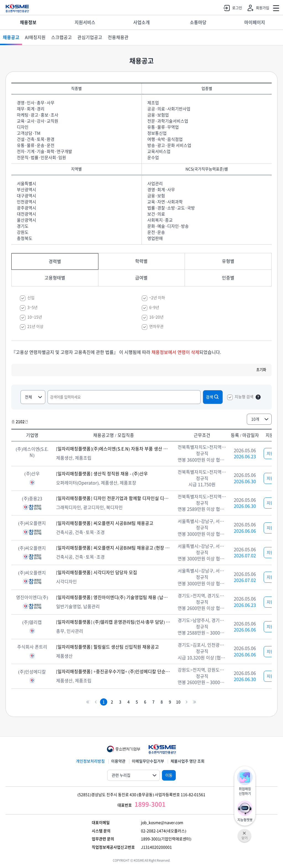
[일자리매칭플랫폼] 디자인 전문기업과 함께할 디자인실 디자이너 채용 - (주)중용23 (114, 498)
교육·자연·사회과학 (165, 202)
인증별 (228, 278)
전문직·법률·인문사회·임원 (41, 158)
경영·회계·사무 (161, 190)
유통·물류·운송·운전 (36, 145)
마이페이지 (255, 22)
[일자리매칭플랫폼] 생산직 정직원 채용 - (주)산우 (102, 474)
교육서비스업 (159, 151)
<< (87, 702)
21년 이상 (35, 327)
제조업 (153, 103)
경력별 (55, 261)
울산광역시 (27, 220)
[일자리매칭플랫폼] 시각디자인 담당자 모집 (97, 572)
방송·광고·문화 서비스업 (169, 145)
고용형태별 (55, 278)
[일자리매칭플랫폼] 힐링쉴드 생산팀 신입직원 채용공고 (108, 647)
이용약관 (118, 761)
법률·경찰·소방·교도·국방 (171, 208)
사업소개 (141, 22)
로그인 (232, 8)
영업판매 (155, 238)
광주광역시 (27, 208)
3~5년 (32, 307)
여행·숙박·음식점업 (165, 139)
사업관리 (155, 184)
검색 (213, 397)
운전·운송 (156, 232)
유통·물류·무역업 (163, 127)
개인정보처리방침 (90, 761)
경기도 (23, 226)
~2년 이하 (157, 298)
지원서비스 (85, 22)
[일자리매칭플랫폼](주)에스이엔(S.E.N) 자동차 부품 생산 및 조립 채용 (114, 449)
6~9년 (154, 307)
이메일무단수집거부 (148, 761)
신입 (31, 298)
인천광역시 (27, 202)
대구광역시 (27, 196)
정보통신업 (157, 133)
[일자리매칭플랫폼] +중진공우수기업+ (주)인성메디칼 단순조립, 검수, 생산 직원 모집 (114, 672)
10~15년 (35, 317)
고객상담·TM (29, 133)
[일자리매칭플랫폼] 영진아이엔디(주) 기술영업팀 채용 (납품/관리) (114, 597)
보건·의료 (156, 214)
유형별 (228, 261)
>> (194, 702)
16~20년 (157, 317)
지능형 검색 (244, 397)
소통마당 (198, 22)
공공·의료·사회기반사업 (169, 109)
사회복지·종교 (160, 220)
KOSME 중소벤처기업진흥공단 (17, 8)
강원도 (23, 232)
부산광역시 (27, 190)
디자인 (23, 127)
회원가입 (257, 8)
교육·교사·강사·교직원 (38, 121)
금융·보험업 (158, 115)
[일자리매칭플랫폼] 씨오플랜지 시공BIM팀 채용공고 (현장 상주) (114, 548)
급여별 (141, 278)
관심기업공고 (90, 37)
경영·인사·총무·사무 (36, 103)
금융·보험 (156, 196)
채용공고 (11, 37)
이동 (169, 775)
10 (178, 702)
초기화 (261, 370)
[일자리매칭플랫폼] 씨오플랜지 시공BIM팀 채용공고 (105, 523)
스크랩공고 (61, 37)
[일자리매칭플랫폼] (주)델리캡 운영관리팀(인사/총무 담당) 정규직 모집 (114, 622)
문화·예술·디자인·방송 (168, 226)
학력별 (141, 261)
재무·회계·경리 (31, 109)
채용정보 (28, 22)
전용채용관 (118, 37)
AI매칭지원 (35, 37)
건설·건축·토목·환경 (36, 139)
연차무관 (156, 327)
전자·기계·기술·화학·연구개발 (44, 151)
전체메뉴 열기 (276, 8)
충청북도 (25, 238)
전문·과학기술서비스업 (168, 121)
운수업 (153, 158)
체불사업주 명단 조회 (188, 761)
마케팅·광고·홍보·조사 (38, 115)
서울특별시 (27, 184)
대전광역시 (27, 214)
